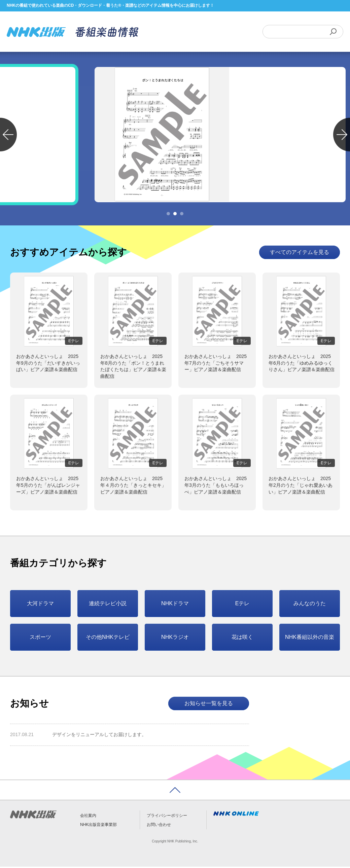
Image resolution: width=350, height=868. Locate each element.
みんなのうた (310, 604)
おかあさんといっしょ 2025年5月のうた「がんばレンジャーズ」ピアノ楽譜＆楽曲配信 (48, 486)
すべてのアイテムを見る (300, 254)
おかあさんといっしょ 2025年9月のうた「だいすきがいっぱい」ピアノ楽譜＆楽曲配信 (48, 364)
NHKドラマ (175, 604)
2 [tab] (175, 215)
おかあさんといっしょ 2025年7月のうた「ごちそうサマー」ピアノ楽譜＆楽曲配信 (216, 364)
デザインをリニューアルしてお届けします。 (99, 736)
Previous (8, 136)
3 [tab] (182, 215)
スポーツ (40, 638)
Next (342, 136)
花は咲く (242, 638)
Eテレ (242, 604)
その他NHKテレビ (108, 638)
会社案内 (88, 817)
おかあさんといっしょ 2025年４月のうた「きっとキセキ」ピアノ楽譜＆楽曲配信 (133, 486)
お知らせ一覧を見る (209, 704)
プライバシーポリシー (167, 817)
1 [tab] (168, 215)
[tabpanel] (175, 136)
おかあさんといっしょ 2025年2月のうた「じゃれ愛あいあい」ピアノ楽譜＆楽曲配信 (301, 486)
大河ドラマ (40, 604)
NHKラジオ (175, 638)
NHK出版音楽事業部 (98, 826)
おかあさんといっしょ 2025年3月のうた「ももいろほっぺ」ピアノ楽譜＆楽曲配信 (216, 486)
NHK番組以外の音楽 (310, 638)
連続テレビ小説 (108, 604)
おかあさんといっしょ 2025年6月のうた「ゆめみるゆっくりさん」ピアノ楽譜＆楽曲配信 (302, 364)
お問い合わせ (159, 826)
